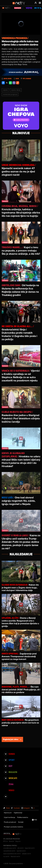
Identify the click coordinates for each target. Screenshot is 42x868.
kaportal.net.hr (30, 848)
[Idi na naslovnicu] (20, 5)
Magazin (13, 772)
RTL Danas (27, 79)
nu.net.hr (6, 856)
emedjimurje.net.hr (10, 848)
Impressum (8, 813)
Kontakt (21, 822)
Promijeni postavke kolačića (13, 827)
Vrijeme (5, 90)
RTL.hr (6, 841)
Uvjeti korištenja (9, 817)
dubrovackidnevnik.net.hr (12, 854)
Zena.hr (12, 841)
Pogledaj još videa (12, 739)
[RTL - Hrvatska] (7, 834)
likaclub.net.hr (15, 856)
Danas (12, 754)
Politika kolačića (23, 817)
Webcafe (13, 778)
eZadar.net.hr (26, 854)
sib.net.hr (21, 848)
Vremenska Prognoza (10, 94)
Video (11, 790)
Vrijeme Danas (16, 90)
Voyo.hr (18, 841)
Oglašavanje (18, 813)
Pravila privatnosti (10, 822)
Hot (10, 766)
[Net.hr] (17, 834)
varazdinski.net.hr (9, 851)
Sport (12, 760)
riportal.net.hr (21, 851)
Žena (11, 784)
